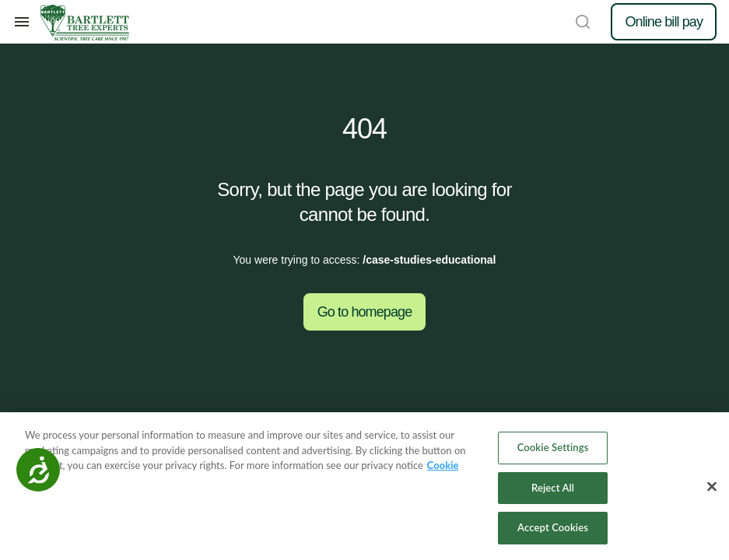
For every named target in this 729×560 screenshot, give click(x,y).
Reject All (553, 488)
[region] (364, 486)
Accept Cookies (553, 527)
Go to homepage (365, 312)
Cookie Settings (553, 447)
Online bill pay (664, 22)
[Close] (712, 487)
